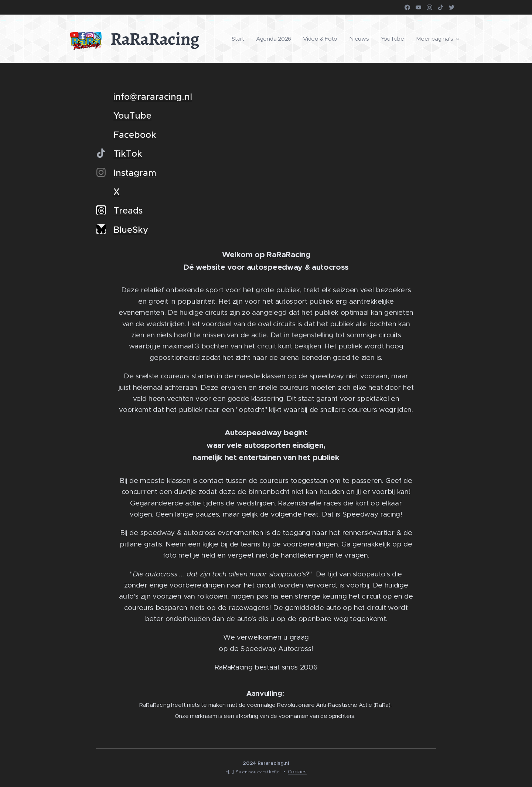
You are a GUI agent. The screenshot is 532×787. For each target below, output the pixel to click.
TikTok (128, 154)
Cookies (297, 772)
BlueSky (131, 230)
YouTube (132, 116)
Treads (128, 211)
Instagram (135, 173)
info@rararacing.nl (153, 97)
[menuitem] (236, 39)
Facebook (135, 135)
